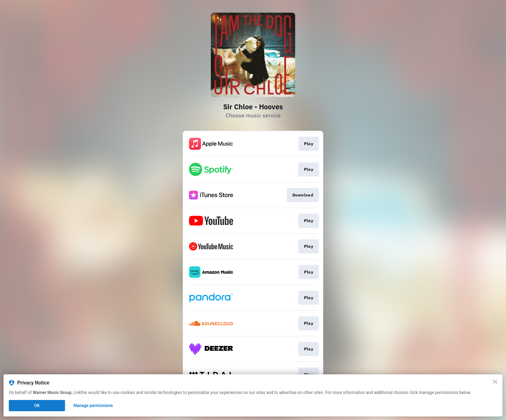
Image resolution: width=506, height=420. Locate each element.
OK (37, 406)
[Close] (495, 382)
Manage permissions (93, 406)
